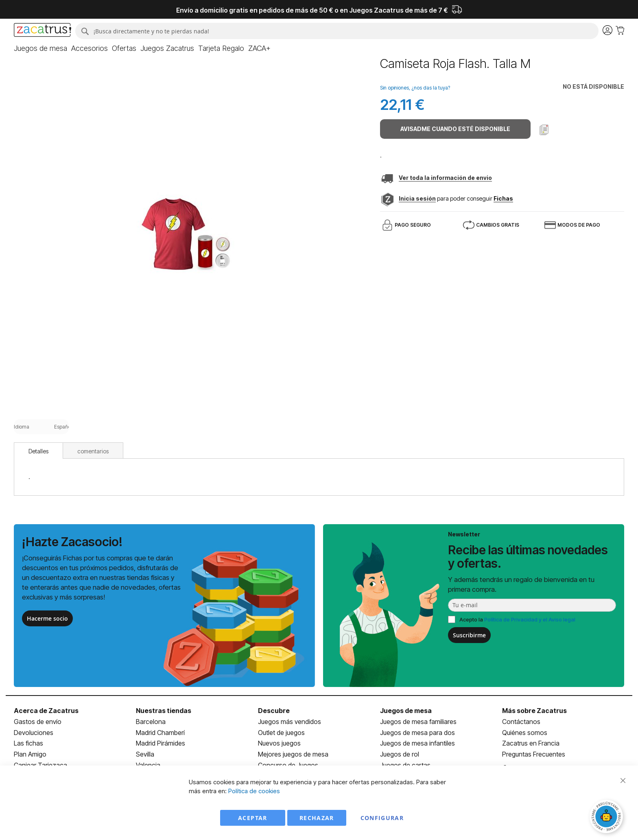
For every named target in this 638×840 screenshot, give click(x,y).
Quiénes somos (525, 733)
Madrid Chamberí (160, 733)
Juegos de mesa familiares (418, 722)
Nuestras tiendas (164, 711)
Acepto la (517, 619)
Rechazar (317, 818)
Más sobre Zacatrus (534, 711)
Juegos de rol (400, 754)
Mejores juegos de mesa (293, 754)
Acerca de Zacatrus (46, 711)
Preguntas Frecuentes (534, 754)
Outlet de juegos (281, 733)
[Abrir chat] (607, 818)
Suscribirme (469, 635)
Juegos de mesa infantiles (417, 743)
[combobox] (337, 31)
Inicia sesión (417, 198)
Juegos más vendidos (290, 722)
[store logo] (43, 31)
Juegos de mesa (406, 711)
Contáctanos (521, 722)
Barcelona (151, 722)
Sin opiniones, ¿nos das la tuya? (415, 88)
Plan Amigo (30, 754)
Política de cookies (254, 791)
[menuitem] (40, 48)
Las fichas (28, 743)
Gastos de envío (38, 722)
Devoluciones (34, 733)
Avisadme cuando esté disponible (455, 129)
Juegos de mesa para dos (417, 733)
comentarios (93, 451)
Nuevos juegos (279, 743)
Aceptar (252, 818)
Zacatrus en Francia (531, 743)
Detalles (38, 451)
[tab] (38, 451)
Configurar (382, 818)
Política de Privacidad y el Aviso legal (530, 619)
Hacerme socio (47, 618)
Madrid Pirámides (161, 743)
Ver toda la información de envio (445, 178)
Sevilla (145, 754)
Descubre (274, 711)
